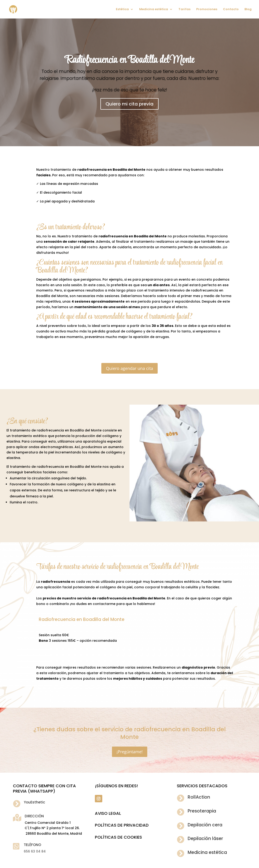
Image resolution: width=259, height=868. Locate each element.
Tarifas (184, 9)
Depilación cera (205, 825)
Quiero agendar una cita (129, 368)
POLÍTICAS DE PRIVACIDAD (122, 825)
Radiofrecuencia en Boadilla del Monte (129, 60)
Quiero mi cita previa (129, 104)
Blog (248, 9)
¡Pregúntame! (130, 752)
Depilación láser (205, 839)
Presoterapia (202, 811)
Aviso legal (108, 813)
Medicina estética (154, 9)
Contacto (231, 9)
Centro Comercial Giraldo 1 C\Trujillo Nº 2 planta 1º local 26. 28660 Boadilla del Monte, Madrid (53, 828)
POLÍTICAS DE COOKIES (118, 837)
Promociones (207, 9)
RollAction (199, 797)
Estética (122, 9)
